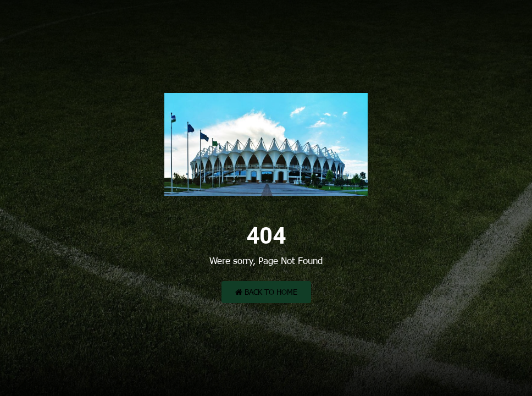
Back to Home (266, 292)
